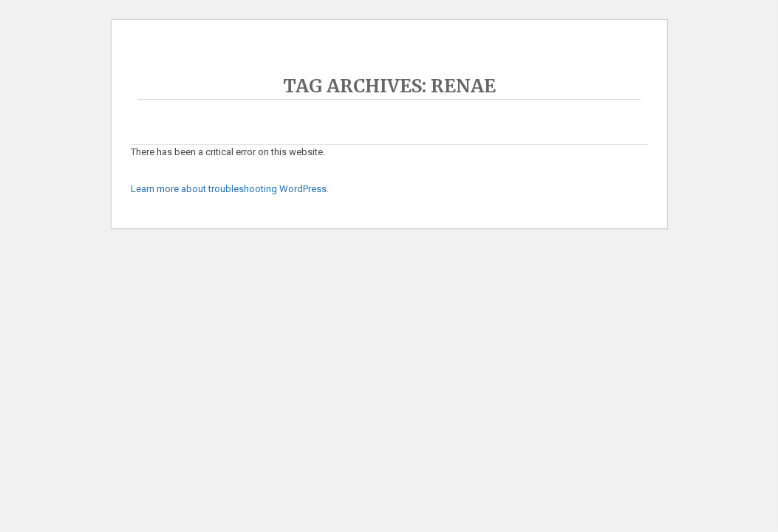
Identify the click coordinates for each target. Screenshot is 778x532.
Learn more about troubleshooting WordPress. (230, 189)
